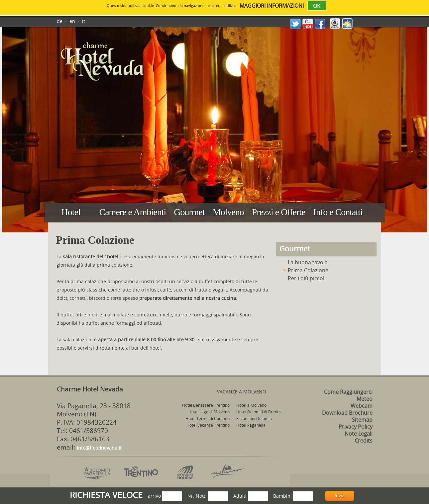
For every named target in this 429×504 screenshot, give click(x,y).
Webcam (362, 406)
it (84, 21)
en (72, 21)
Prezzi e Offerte (279, 212)
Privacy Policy (356, 427)
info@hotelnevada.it (99, 448)
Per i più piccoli (303, 278)
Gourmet (189, 212)
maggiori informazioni (272, 6)
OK (317, 6)
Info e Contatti (338, 212)
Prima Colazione (305, 270)
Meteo (365, 399)
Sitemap (362, 420)
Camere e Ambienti (133, 212)
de (60, 21)
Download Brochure (347, 413)
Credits (364, 441)
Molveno (228, 212)
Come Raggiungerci (348, 392)
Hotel (71, 212)
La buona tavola (304, 262)
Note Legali (359, 434)
